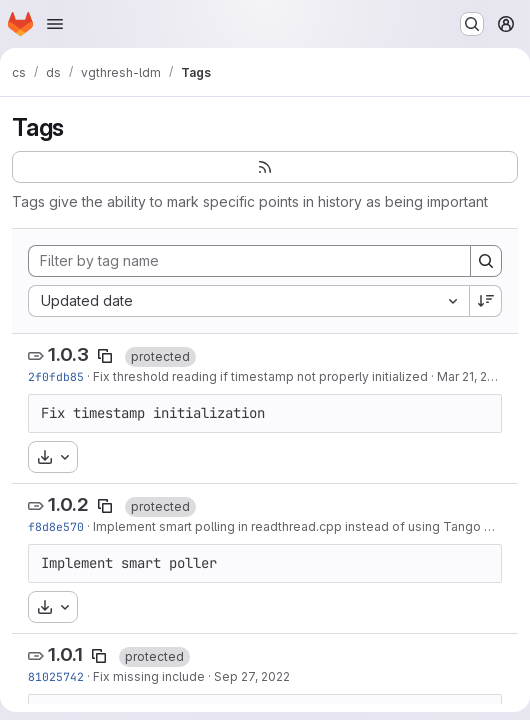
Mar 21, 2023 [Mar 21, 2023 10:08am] (473, 376)
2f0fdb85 (56, 376)
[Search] (486, 261)
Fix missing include (149, 676)
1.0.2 (68, 504)
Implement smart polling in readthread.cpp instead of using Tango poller (305, 526)
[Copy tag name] (105, 356)
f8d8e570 (56, 526)
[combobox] (248, 301)
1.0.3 (68, 354)
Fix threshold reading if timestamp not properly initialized (260, 376)
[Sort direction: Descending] (486, 301)
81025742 (56, 676)
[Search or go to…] (472, 24)
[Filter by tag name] (249, 261)
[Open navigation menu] (55, 24)
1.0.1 (65, 654)
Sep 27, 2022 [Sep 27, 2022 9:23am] (252, 676)
